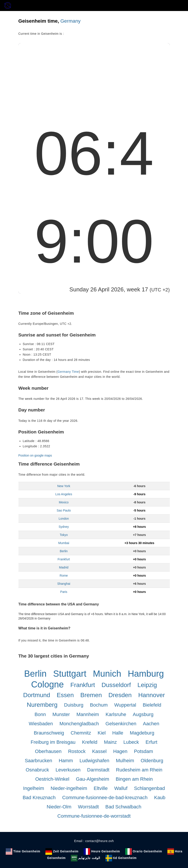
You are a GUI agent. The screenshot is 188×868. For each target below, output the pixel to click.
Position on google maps (35, 455)
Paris (64, 592)
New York (64, 486)
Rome (64, 576)
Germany (70, 21)
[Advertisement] (94, 76)
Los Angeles (64, 494)
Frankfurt (64, 559)
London (64, 519)
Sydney (64, 527)
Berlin (64, 551)
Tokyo (64, 535)
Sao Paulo (64, 510)
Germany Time (68, 372)
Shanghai (64, 584)
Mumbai (64, 543)
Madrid (64, 567)
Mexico (64, 502)
